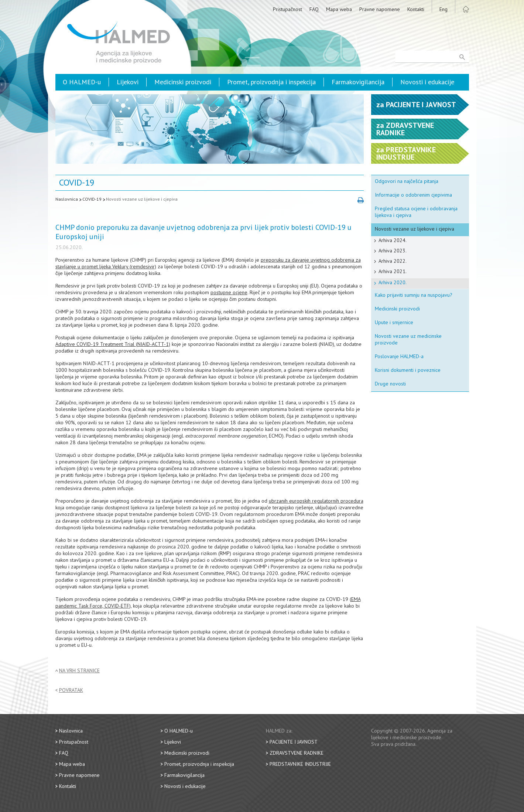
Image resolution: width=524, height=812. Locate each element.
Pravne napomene (380, 9)
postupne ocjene (229, 292)
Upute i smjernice (394, 322)
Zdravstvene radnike (297, 753)
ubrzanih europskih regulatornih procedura (316, 501)
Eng (443, 9)
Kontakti (416, 9)
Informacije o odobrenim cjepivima (413, 195)
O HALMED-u (82, 82)
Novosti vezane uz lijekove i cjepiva (142, 199)
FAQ (314, 9)
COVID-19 (92, 199)
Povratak (71, 690)
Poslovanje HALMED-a (399, 356)
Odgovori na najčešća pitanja (407, 181)
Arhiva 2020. (393, 282)
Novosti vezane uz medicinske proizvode (408, 339)
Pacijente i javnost (294, 742)
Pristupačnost (287, 9)
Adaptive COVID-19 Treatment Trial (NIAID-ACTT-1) (113, 344)
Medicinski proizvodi (183, 82)
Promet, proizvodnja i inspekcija (271, 82)
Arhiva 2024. (393, 240)
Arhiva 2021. (393, 271)
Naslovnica (67, 199)
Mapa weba (339, 9)
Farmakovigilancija (358, 82)
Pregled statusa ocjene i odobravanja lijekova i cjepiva (416, 212)
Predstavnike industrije (300, 764)
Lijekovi (128, 82)
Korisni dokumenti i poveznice (408, 370)
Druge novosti (390, 384)
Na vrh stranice (79, 671)
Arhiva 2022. (393, 261)
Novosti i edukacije (427, 82)
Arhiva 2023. (393, 251)
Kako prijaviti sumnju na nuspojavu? (414, 295)
